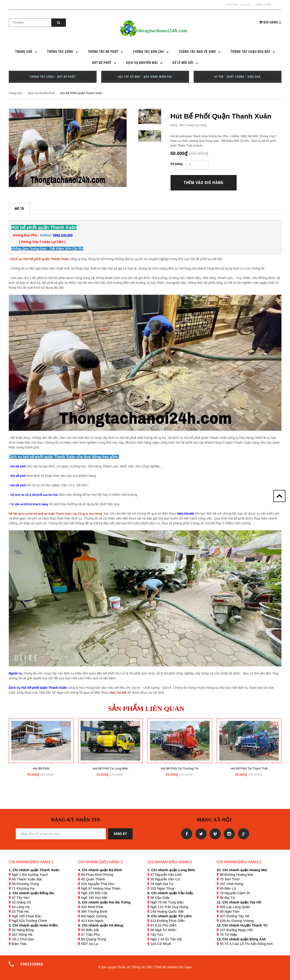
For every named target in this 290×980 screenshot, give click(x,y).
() (272, 22)
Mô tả (20, 208)
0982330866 (243, 5)
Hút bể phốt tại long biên (110, 768)
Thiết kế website (166, 967)
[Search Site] (30, 22)
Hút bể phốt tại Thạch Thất (249, 768)
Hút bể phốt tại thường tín (180, 768)
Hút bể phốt (41, 768)
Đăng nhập (264, 5)
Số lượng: (177, 163)
